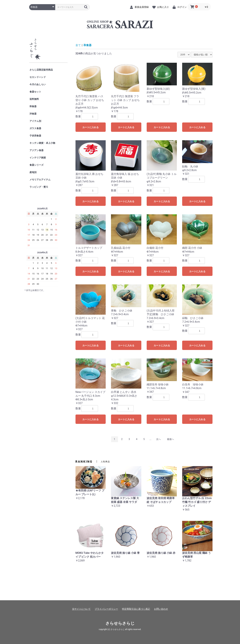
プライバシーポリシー (106, 609)
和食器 (33, 106)
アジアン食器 (36, 150)
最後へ (170, 439)
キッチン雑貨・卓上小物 (42, 143)
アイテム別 (35, 121)
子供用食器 (35, 136)
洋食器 (33, 114)
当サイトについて (81, 609)
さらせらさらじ (120, 623)
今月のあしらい (38, 84)
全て (78, 45)
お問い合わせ (161, 609)
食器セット (35, 92)
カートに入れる (90, 127)
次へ (158, 439)
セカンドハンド (38, 77)
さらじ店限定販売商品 (41, 70)
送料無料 (34, 99)
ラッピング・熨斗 (39, 187)
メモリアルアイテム (40, 180)
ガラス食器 (35, 128)
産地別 (33, 172)
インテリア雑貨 (38, 158)
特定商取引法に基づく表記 (136, 609)
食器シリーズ (36, 165)
